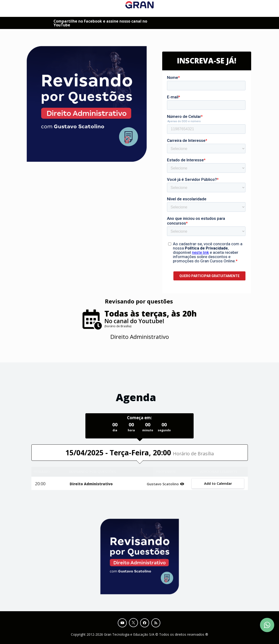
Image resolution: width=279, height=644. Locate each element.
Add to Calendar (218, 483)
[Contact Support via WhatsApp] (267, 625)
